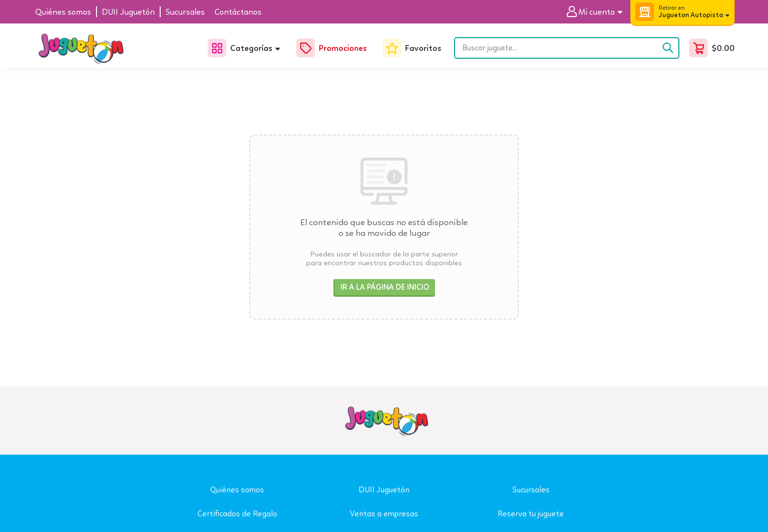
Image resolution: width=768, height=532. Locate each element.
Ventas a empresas (384, 514)
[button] (598, 12)
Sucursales (531, 490)
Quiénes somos (237, 490)
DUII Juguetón (384, 490)
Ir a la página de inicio (385, 287)
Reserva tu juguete (531, 514)
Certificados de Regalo (237, 514)
